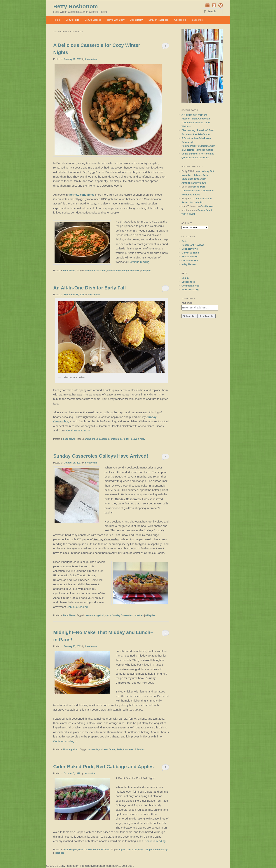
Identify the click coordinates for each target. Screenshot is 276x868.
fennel (112, 749)
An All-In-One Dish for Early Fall (89, 288)
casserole (90, 271)
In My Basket (189, 264)
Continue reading (141, 262)
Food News (69, 271)
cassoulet (101, 271)
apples (122, 850)
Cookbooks (180, 20)
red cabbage (162, 850)
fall (128, 439)
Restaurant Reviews (193, 245)
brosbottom (91, 59)
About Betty (136, 20)
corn (123, 439)
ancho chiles (91, 439)
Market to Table (101, 850)
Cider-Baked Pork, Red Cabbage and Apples (103, 767)
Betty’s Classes (93, 20)
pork (151, 850)
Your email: (187, 303)
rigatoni (100, 615)
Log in (185, 278)
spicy (108, 615)
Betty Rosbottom (76, 6)
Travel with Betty (116, 20)
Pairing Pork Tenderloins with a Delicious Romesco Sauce (198, 191)
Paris (119, 749)
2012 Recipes (70, 850)
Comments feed (191, 286)
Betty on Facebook (158, 20)
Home (57, 20)
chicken (115, 439)
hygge (125, 271)
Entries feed (188, 282)
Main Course (85, 850)
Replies (146, 271)
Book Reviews (190, 249)
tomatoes (139, 615)
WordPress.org (190, 290)
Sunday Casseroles (122, 615)
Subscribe (197, 20)
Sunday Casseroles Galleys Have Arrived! (101, 456)
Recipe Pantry (189, 257)
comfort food (114, 271)
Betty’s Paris (72, 20)
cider (141, 850)
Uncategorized (71, 749)
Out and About (190, 260)
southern (135, 271)
